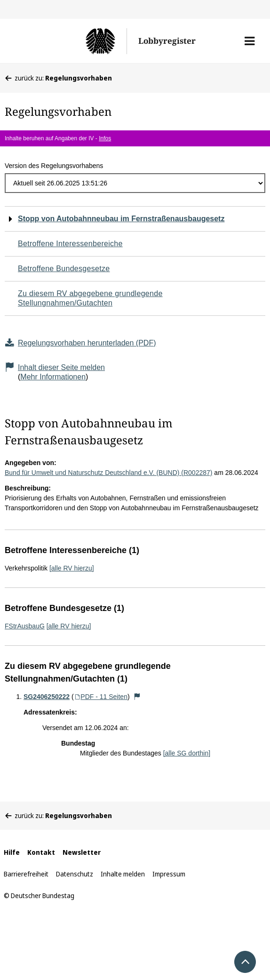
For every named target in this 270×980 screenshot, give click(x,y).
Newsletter (82, 852)
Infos (105, 138)
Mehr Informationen (53, 377)
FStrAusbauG (25, 626)
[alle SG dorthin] (187, 753)
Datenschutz (75, 874)
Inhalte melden (123, 874)
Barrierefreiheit (26, 874)
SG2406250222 (47, 697)
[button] (250, 41)
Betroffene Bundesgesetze (64, 269)
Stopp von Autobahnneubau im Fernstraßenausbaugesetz (121, 219)
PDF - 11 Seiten (101, 697)
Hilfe (12, 852)
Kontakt (41, 852)
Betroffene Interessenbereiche (70, 244)
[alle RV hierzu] (72, 568)
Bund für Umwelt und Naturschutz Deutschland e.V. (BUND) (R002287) (108, 473)
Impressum (169, 874)
